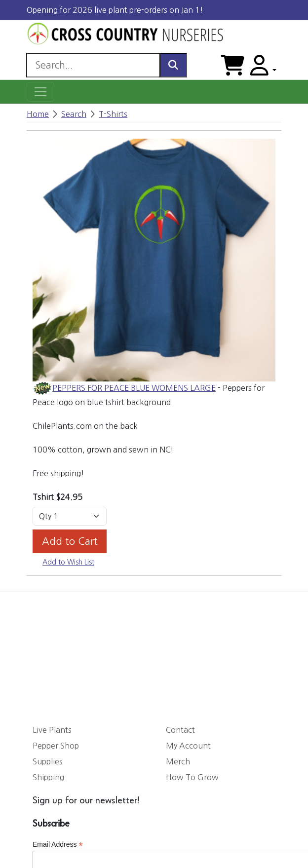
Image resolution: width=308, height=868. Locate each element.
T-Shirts (113, 114)
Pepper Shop (56, 746)
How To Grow (192, 777)
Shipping (48, 777)
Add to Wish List (68, 562)
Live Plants (52, 730)
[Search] (93, 65)
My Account (188, 746)
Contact (180, 730)
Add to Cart (70, 541)
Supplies (48, 761)
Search (74, 114)
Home (38, 114)
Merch (178, 761)
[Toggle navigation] (40, 92)
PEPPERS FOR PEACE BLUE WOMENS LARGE (134, 388)
